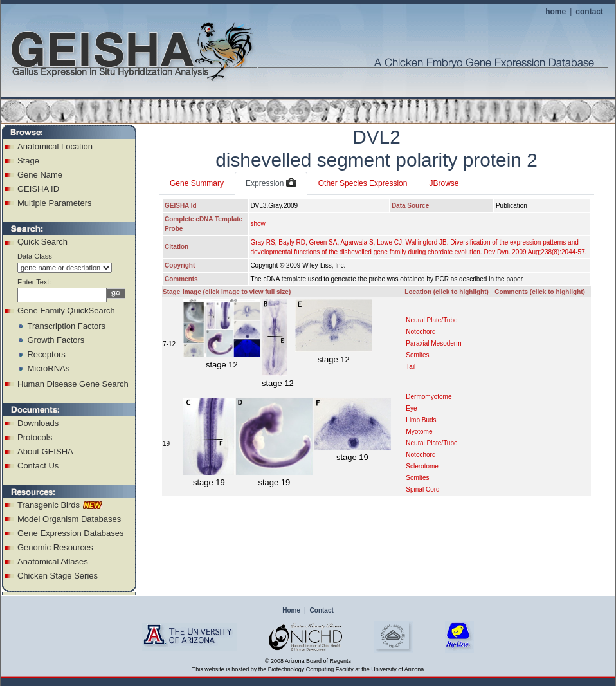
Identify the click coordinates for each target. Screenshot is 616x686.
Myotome (419, 431)
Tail (411, 366)
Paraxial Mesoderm (433, 343)
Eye (411, 408)
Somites (417, 355)
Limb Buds (421, 420)
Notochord (421, 332)
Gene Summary (197, 183)
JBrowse (444, 183)
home (556, 12)
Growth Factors (56, 340)
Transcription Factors (66, 326)
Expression (271, 183)
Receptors (46, 354)
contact (589, 12)
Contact (322, 610)
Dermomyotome (429, 397)
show (258, 224)
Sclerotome (422, 466)
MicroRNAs (48, 368)
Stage (28, 161)
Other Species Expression (363, 183)
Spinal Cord (422, 489)
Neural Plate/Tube (431, 320)
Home (291, 610)
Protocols (35, 437)
